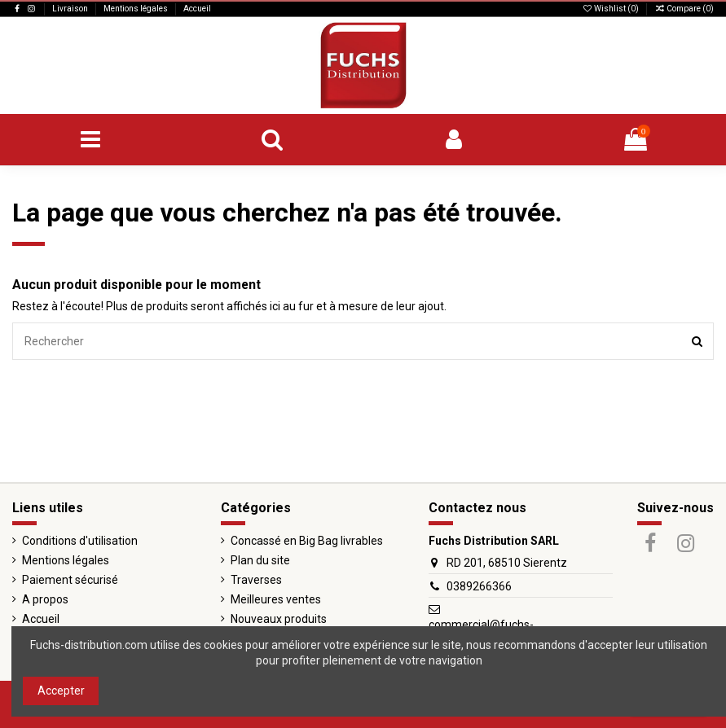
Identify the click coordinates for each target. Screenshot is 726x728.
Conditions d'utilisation (80, 541)
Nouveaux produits (279, 619)
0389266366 (479, 586)
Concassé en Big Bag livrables (307, 541)
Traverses (256, 580)
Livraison (71, 9)
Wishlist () (611, 9)
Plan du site (260, 560)
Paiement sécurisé (70, 580)
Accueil (197, 9)
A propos (45, 599)
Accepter (61, 691)
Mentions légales (136, 9)
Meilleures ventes (276, 599)
